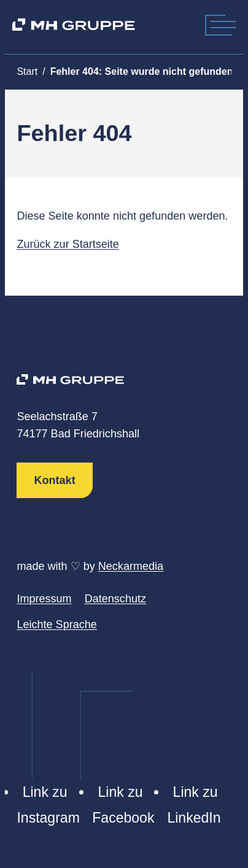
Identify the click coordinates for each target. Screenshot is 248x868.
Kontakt (55, 480)
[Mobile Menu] (223, 25)
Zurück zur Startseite (68, 244)
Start (27, 71)
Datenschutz (115, 599)
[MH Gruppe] (73, 25)
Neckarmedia (131, 566)
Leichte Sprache (56, 624)
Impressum (44, 599)
